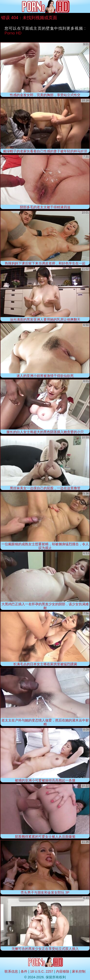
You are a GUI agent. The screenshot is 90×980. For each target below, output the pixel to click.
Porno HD (13, 33)
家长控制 (79, 971)
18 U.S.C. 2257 (42, 971)
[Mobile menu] (4, 6)
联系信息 (11, 971)
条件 (24, 971)
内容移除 (63, 971)
